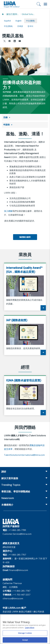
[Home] (3, 14)
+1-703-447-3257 (22, 594)
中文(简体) (8, 26)
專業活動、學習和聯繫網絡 (16, 491)
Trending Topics (11, 484)
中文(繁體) (30, 21)
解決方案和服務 (13, 14)
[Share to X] (5, 41)
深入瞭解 (8, 210)
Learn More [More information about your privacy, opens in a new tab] (30, 629)
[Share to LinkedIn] (15, 41)
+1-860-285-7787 (22, 590)
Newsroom (8, 498)
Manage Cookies (25, 634)
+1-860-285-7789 (18, 530)
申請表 (7, 124)
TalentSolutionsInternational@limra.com (24, 454)
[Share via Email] (20, 41)
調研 (4, 471)
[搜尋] (39, 4)
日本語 (20, 26)
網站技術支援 (9, 547)
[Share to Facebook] (10, 41)
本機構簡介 (7, 504)
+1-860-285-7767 (18, 554)
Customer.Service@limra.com (17, 533)
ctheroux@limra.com (13, 598)
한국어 (30, 26)
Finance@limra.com (18, 570)
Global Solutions (28, 14)
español (7, 21)
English (18, 21)
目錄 (5, 117)
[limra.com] (12, 4)
